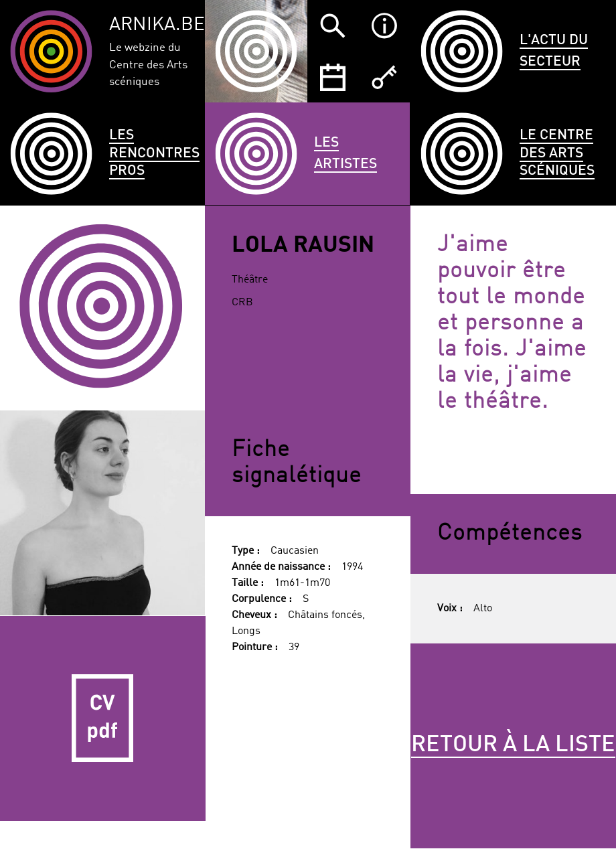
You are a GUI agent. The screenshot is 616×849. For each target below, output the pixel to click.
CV (103, 719)
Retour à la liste (513, 745)
